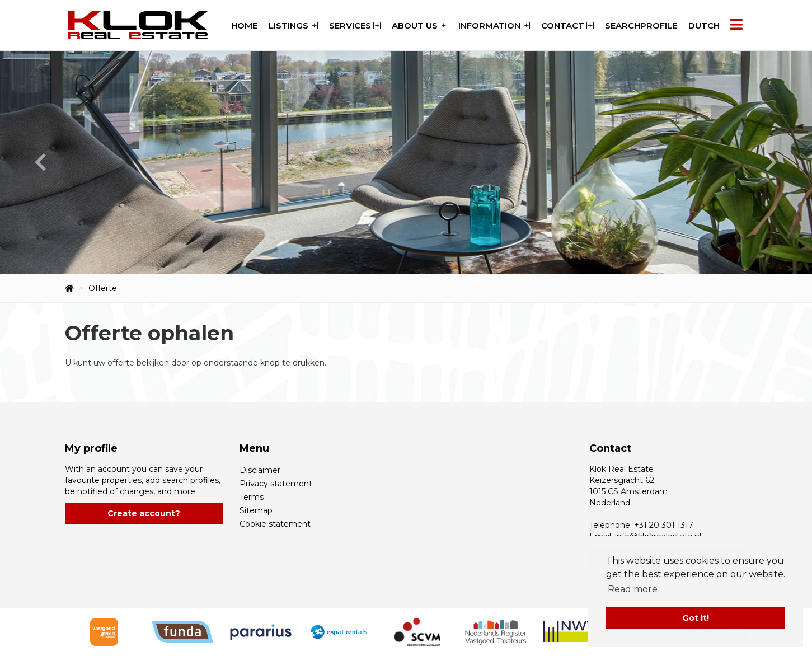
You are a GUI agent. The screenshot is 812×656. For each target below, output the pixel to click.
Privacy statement (276, 484)
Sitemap (256, 510)
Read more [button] (633, 589)
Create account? (144, 513)
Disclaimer (260, 470)
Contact (567, 25)
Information (494, 25)
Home (244, 25)
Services (355, 25)
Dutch (704, 25)
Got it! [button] (696, 618)
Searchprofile (641, 25)
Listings (293, 25)
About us (419, 25)
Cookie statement (275, 524)
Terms (252, 497)
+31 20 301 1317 (664, 525)
